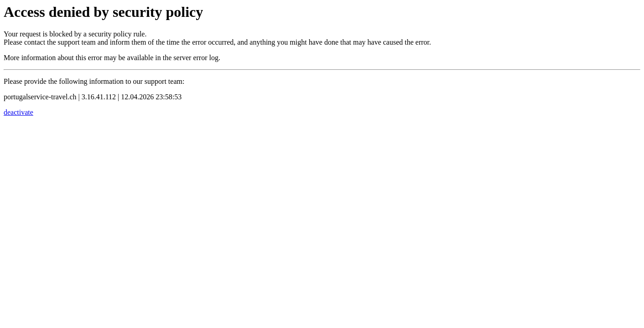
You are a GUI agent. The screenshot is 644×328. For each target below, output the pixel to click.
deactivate (18, 112)
